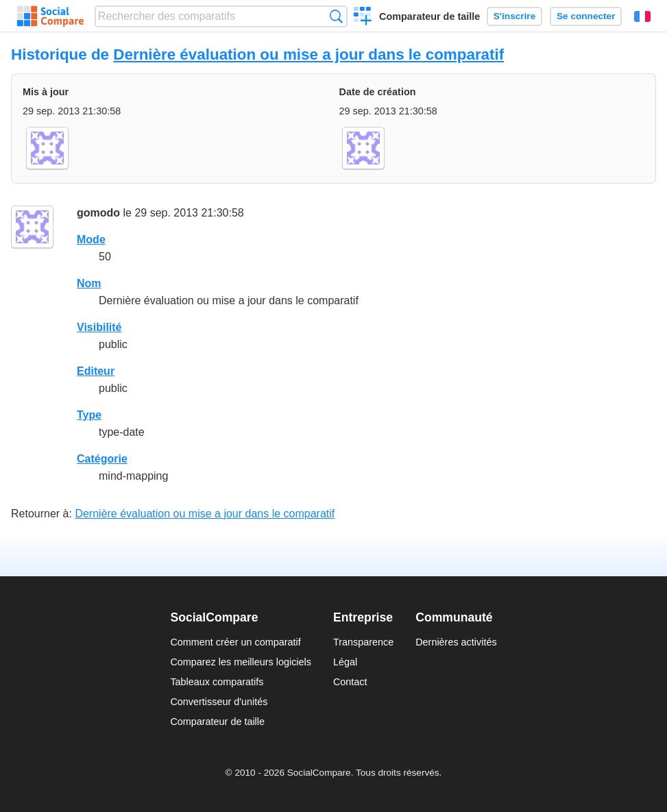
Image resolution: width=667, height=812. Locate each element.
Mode (91, 239)
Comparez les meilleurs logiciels (241, 662)
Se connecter (586, 16)
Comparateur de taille (429, 16)
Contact (350, 682)
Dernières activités (456, 642)
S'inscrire (514, 16)
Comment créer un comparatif (235, 642)
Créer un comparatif (363, 18)
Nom (89, 283)
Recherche (336, 16)
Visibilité (99, 327)
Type (89, 415)
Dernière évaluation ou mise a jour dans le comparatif (308, 54)
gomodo (98, 213)
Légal (345, 662)
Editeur (96, 371)
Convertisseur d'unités (219, 702)
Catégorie (102, 459)
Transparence (363, 642)
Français (642, 16)
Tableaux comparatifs (217, 682)
